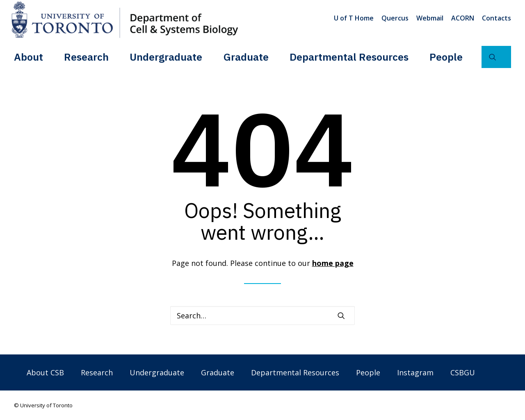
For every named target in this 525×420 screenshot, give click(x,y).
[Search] (262, 316)
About (29, 57)
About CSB (45, 372)
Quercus (395, 18)
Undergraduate (166, 57)
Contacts (496, 18)
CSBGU (463, 372)
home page (333, 263)
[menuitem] (355, 18)
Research (86, 57)
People (446, 57)
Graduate (246, 57)
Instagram (415, 372)
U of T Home (354, 18)
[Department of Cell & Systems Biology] (125, 20)
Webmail (430, 18)
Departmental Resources (349, 57)
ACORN (463, 18)
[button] (496, 57)
